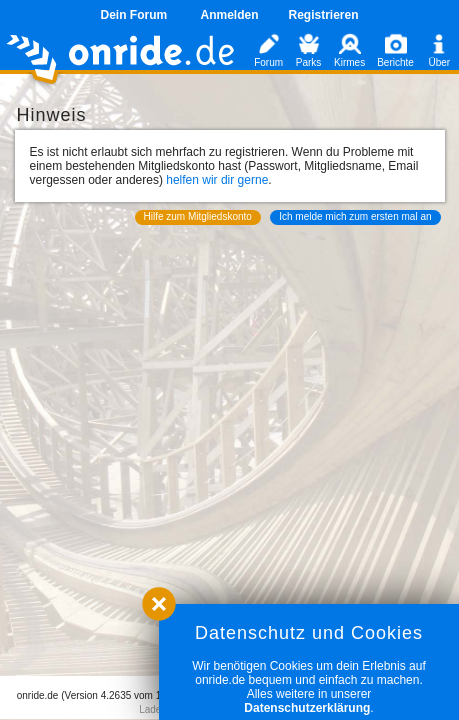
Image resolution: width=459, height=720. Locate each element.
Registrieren (324, 15)
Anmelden (229, 15)
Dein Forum (133, 15)
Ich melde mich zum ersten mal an (355, 216)
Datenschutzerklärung (307, 708)
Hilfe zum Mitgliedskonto (198, 216)
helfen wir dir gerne (217, 180)
